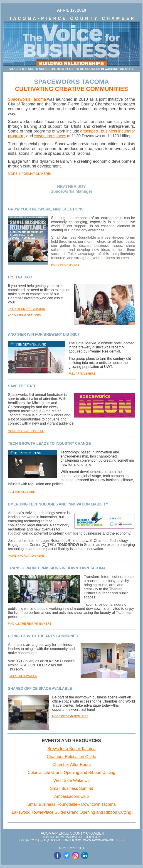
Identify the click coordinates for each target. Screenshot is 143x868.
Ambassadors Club (71, 796)
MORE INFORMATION (65, 265)
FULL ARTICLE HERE (82, 374)
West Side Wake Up (71, 780)
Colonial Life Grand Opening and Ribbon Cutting (71, 773)
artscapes (89, 131)
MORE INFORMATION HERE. (30, 174)
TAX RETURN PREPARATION (26, 309)
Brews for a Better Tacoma (71, 749)
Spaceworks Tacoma (27, 99)
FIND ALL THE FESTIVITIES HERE (30, 624)
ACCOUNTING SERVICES (24, 315)
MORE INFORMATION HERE (26, 431)
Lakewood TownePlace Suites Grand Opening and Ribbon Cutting (71, 812)
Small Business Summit (71, 788)
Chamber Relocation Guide (71, 757)
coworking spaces (50, 136)
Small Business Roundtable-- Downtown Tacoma (72, 804)
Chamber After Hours (71, 765)
